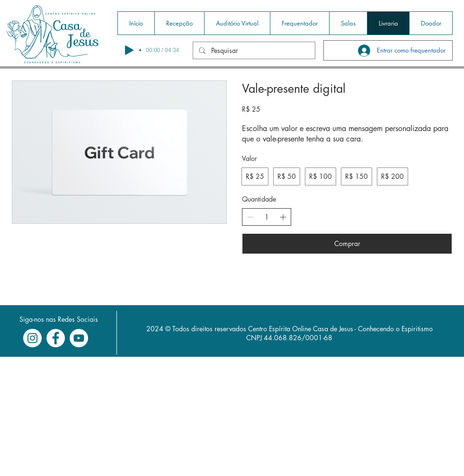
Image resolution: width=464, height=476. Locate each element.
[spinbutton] (267, 217)
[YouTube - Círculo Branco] (79, 338)
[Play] (129, 50)
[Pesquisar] (253, 51)
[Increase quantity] (283, 217)
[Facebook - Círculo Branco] (56, 338)
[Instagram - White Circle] (32, 338)
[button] (179, 23)
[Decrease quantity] (250, 217)
